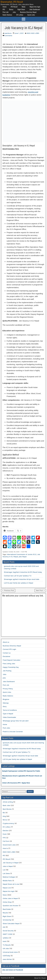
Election (6, 831)
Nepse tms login (35, 7)
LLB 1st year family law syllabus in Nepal (18, 583)
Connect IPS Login (9, 649)
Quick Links (31, 15)
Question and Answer (11, 906)
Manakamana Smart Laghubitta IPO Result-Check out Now (22, 777)
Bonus (11, 9)
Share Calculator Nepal (11, 923)
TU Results (7, 945)
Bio (4, 813)
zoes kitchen (7, 959)
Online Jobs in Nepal (10, 898)
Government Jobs (9, 845)
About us (6, 642)
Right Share (21, 9)
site (4, 927)
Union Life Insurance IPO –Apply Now (16, 783)
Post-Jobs (6, 728)
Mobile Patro (7, 881)
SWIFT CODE (7, 934)
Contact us (7, 653)
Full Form (6, 841)
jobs (4, 678)
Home (5, 7)
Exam (5, 834)
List (4, 870)
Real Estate (7, 909)
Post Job (5, 12)
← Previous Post (8, 590)
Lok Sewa (6, 873)
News (24, 7)
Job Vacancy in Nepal (11, 863)
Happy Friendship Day (11, 667)
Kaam (44, 978)
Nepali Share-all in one (11, 884)
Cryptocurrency (8, 823)
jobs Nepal (23, 557)
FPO (4, 838)
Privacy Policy (8, 689)
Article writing (8, 802)
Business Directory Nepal (28, 12)
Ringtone (6, 699)
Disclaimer (6, 656)
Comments (8, 36)
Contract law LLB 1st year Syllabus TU (18, 576)
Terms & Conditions (10, 710)
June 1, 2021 (19, 33)
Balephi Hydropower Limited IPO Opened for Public (21, 771)
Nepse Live (7, 888)
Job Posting (7, 671)
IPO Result (14, 7)
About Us (37, 978)
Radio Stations (7, 15)
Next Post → (40, 590)
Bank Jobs (6, 805)
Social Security (8, 931)
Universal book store (10, 952)
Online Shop (7, 902)
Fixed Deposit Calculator (12, 660)
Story (5, 706)
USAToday (6, 956)
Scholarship (7, 920)
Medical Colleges (9, 877)
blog (4, 816)
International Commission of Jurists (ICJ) (22, 554)
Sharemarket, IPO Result (12, 2)
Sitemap (6, 703)
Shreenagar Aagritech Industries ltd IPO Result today (23, 572)
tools (4, 941)
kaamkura (8, 33)
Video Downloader (9, 717)
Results (5, 913)
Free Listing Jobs (9, 664)
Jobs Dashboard (34, 9)
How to (5, 848)
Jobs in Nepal (8, 866)
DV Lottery (20, 15)
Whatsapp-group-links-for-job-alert (16, 721)
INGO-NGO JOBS (33, 33)
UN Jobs (6, 948)
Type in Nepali (8, 714)
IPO (4, 9)
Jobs (14, 12)
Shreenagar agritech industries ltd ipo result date (22, 579)
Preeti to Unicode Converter (13, 732)
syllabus (6, 938)
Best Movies (7, 809)
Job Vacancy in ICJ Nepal (24, 28)
